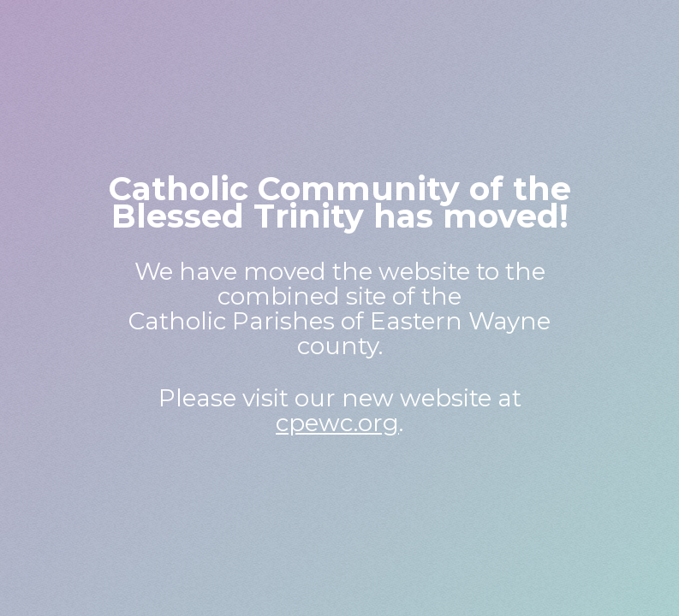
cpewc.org (337, 423)
